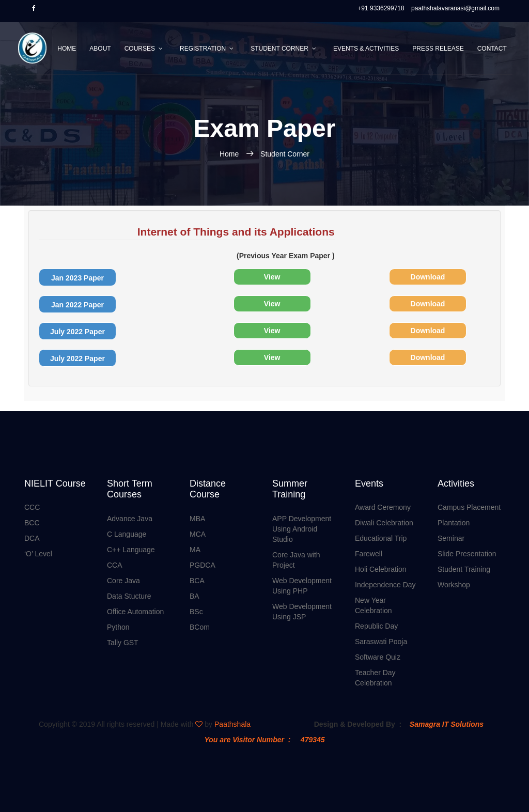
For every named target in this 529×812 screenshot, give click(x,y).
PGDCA (203, 565)
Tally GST (123, 643)
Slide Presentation (467, 554)
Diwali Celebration (384, 523)
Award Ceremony (383, 507)
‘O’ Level (38, 554)
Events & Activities (366, 49)
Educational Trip (381, 538)
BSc (196, 612)
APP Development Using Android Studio (302, 529)
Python (118, 627)
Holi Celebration (381, 569)
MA (195, 550)
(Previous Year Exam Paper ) (187, 242)
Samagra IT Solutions (447, 724)
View (272, 277)
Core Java (123, 581)
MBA (197, 519)
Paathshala (232, 724)
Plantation (454, 523)
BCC (32, 523)
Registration (203, 49)
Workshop (454, 585)
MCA (198, 534)
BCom (200, 627)
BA (195, 596)
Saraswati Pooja (381, 642)
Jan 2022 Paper (77, 305)
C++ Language (131, 550)
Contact (492, 49)
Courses (140, 49)
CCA (115, 565)
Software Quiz (378, 657)
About (100, 49)
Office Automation (135, 612)
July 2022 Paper (77, 332)
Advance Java (130, 519)
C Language (127, 534)
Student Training (464, 569)
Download (428, 277)
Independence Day (385, 585)
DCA (32, 538)
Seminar (451, 538)
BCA (197, 581)
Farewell (369, 554)
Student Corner (279, 49)
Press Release (438, 49)
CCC (32, 507)
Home (67, 49)
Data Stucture (129, 596)
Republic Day (376, 626)
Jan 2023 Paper (77, 278)
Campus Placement (469, 507)
